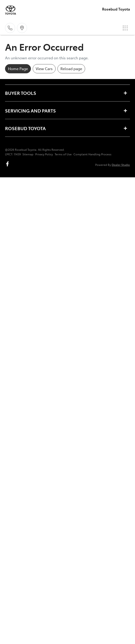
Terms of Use (63, 154)
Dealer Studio (121, 165)
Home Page (18, 69)
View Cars (44, 69)
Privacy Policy (44, 154)
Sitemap (28, 154)
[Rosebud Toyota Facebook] (8, 164)
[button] (125, 28)
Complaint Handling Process (92, 154)
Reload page (71, 69)
